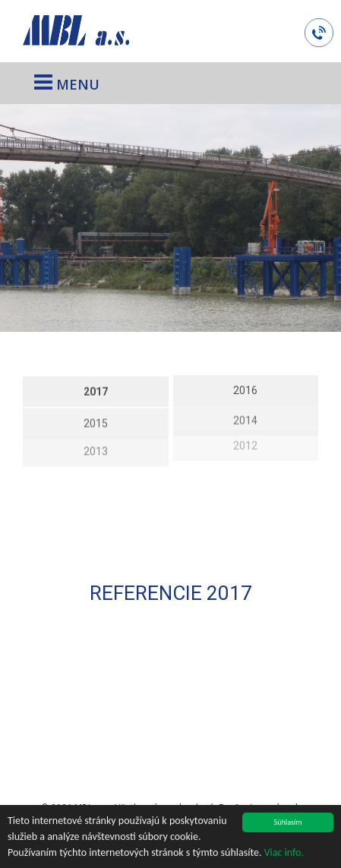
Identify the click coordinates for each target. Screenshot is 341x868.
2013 (96, 447)
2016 (245, 389)
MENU (67, 82)
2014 (245, 417)
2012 (245, 440)
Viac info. (284, 853)
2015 (96, 421)
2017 (96, 390)
